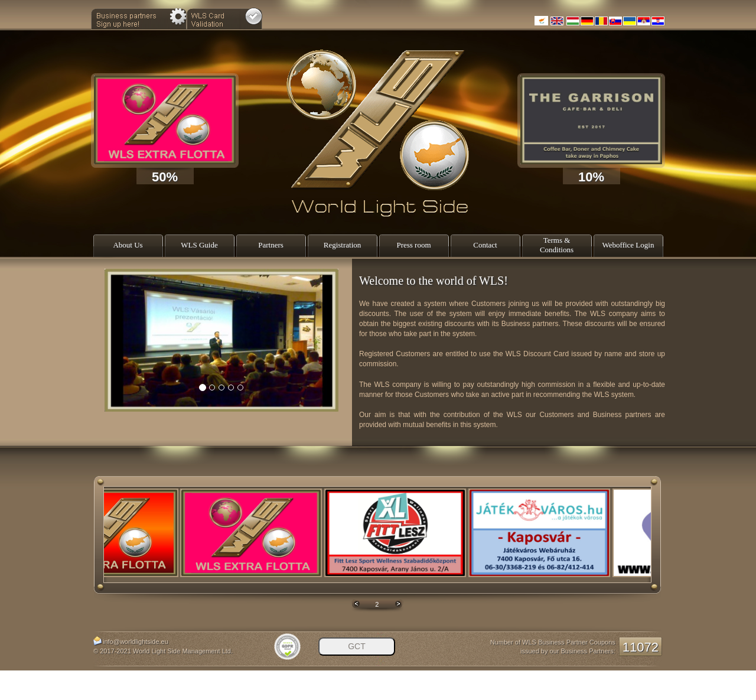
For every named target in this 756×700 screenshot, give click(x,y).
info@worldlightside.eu (136, 642)
